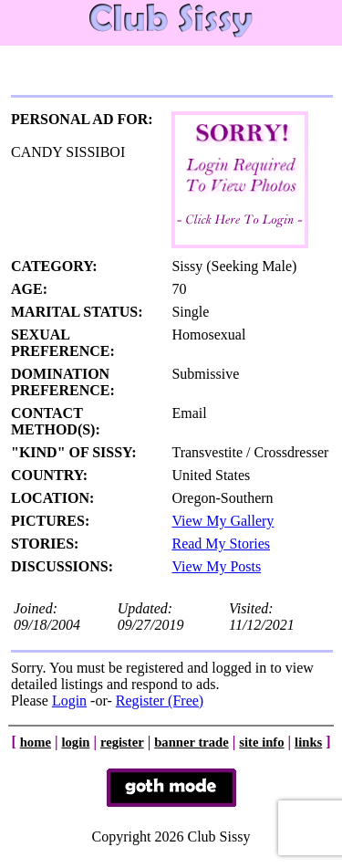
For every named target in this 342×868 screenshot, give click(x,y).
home (36, 742)
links (308, 742)
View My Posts (216, 566)
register (122, 742)
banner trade (192, 742)
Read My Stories (221, 544)
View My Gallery (223, 521)
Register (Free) (160, 701)
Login (69, 701)
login (75, 742)
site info (261, 742)
